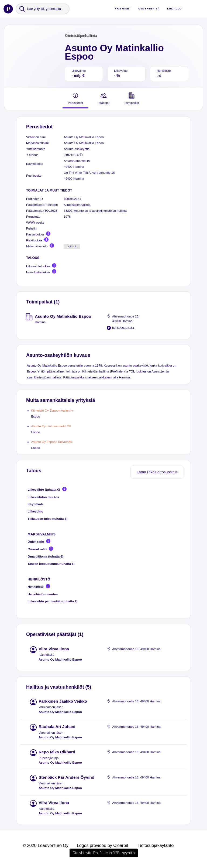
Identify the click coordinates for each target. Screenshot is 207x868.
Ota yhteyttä (149, 8)
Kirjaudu (174, 8)
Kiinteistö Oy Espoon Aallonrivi (52, 410)
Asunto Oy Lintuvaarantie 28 (51, 426)
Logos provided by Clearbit (102, 845)
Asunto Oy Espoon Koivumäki (52, 442)
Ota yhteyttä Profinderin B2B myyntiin (104, 853)
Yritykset (123, 8)
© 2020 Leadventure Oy (46, 845)
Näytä (72, 246)
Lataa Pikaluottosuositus (157, 472)
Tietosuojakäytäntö (156, 845)
